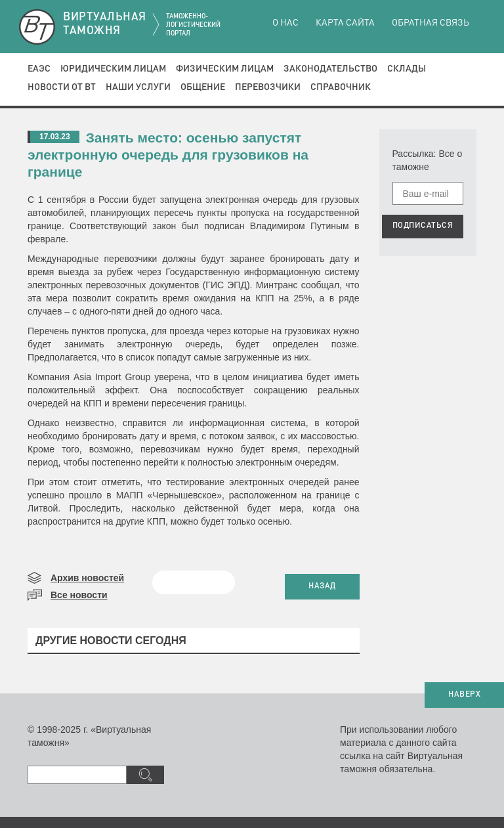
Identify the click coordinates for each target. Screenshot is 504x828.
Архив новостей (87, 578)
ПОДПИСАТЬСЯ (423, 226)
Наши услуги (138, 87)
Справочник (341, 87)
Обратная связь (430, 23)
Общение (203, 87)
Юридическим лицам (113, 69)
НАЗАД (322, 586)
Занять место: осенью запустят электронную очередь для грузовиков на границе (168, 155)
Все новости (79, 595)
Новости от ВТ (62, 87)
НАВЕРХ (464, 695)
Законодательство (330, 69)
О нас (285, 23)
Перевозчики (268, 87)
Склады (407, 69)
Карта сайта (345, 23)
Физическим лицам (225, 69)
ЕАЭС (39, 69)
